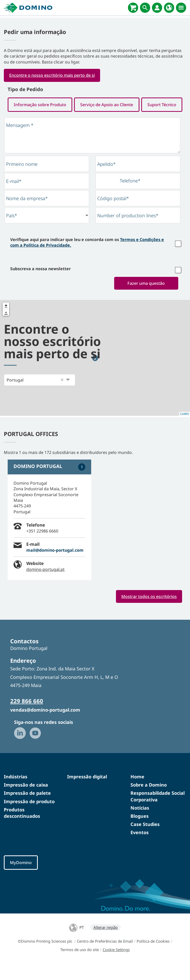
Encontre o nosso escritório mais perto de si (54, 75)
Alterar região (106, 943)
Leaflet (185, 429)
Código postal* (113, 214)
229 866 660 (27, 717)
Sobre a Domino (149, 801)
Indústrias (16, 792)
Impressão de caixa (26, 801)
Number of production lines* (128, 231)
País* (12, 231)
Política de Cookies (153, 957)
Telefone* (130, 196)
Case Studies (145, 840)
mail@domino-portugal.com (55, 565)
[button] (62, 395)
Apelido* (106, 179)
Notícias (140, 823)
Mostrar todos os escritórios (149, 612)
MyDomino (21, 878)
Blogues (140, 832)
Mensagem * (20, 140)
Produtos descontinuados (22, 828)
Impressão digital (87, 792)
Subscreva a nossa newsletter (40, 284)
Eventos (140, 848)
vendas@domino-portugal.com (45, 725)
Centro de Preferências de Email (105, 957)
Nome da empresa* (27, 214)
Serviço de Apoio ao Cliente (139, 105)
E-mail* (14, 197)
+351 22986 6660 (42, 546)
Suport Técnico (95, 120)
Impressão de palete (27, 809)
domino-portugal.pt (45, 585)
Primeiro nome (22, 179)
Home (137, 792)
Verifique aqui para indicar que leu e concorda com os (87, 257)
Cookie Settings (116, 965)
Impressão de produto (29, 817)
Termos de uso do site (80, 965)
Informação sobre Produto (50, 105)
